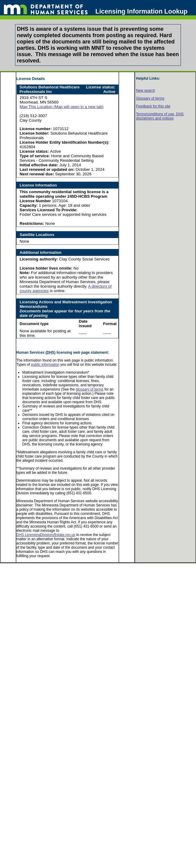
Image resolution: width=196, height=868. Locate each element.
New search (145, 91)
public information (45, 365)
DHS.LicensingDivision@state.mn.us (46, 535)
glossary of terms (89, 389)
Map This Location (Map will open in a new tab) (62, 107)
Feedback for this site (153, 106)
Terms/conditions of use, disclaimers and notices (160, 116)
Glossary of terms (150, 98)
